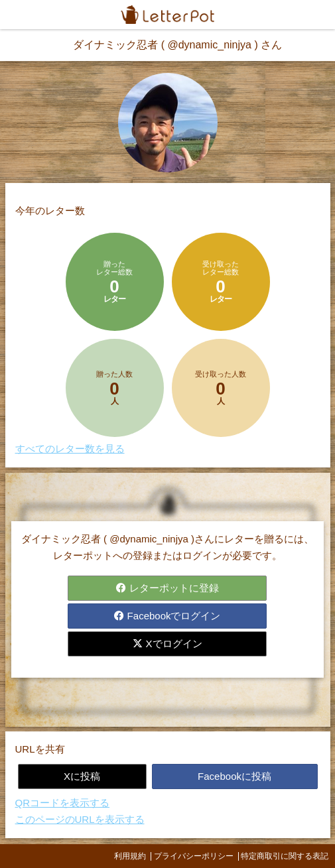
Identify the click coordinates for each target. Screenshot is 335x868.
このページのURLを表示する (80, 819)
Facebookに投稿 (234, 776)
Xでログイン (167, 644)
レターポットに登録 (167, 588)
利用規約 (130, 856)
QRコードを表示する (63, 803)
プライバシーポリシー (194, 856)
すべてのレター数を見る (70, 449)
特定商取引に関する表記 (285, 856)
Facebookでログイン (167, 616)
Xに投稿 (82, 776)
